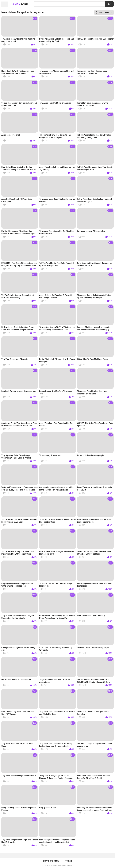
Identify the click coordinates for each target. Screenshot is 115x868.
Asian (20, 4)
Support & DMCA (51, 861)
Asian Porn (55, 866)
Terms (69, 861)
